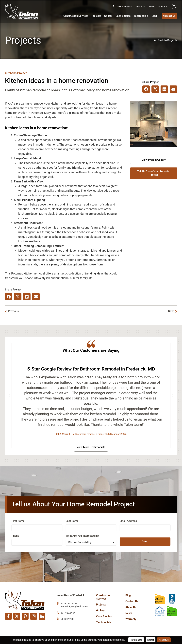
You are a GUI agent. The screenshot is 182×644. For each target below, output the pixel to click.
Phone (15, 536)
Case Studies (121, 16)
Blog (152, 16)
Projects (94, 16)
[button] (174, 7)
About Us (141, 7)
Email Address (128, 522)
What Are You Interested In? (82, 536)
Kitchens (11, 73)
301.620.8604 (124, 7)
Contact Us (132, 601)
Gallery (106, 16)
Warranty (163, 7)
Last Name (72, 522)
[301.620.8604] (113, 6)
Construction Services (74, 16)
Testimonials (139, 16)
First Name (18, 522)
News (152, 7)
